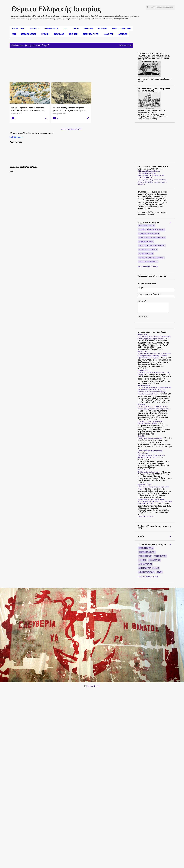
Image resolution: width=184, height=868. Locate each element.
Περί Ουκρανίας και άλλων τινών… (149, 472)
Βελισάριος (141, 404)
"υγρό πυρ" (159, 556)
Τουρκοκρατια (51, 29)
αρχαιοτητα (18, 29)
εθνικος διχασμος (121, 29)
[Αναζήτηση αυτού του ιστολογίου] (162, 7)
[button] (46, 118)
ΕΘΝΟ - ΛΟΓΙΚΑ (144, 470)
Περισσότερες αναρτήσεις (71, 129)
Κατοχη (45, 34)
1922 (13, 34)
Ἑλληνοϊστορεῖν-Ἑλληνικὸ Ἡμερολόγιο (151, 499)
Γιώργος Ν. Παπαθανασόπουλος (152, 238)
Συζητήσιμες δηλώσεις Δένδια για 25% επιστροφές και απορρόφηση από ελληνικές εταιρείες (154, 338)
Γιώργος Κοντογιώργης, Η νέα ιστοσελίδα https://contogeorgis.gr (151, 456)
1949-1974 (73, 34)
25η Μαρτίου (144, 564)
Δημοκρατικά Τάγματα (145, 485)
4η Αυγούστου (145, 572)
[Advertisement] (51, 66)
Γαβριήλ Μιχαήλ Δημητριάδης (152, 230)
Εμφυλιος (58, 34)
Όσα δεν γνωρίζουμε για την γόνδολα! (150, 438)
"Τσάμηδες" (144, 556)
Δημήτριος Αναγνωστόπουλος (152, 246)
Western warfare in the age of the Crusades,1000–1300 (151, 176)
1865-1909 (88, 29)
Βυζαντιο (34, 29)
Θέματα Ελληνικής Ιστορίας (56, 9)
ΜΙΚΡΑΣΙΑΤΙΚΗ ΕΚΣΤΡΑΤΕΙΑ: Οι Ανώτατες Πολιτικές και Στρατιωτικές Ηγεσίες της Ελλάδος (154, 408)
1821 (65, 29)
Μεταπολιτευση (90, 34)
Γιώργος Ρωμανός (146, 242)
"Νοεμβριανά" (145, 548)
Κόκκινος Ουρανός (144, 385)
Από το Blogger (92, 686)
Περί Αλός (141, 436)
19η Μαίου (153, 560)
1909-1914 (102, 29)
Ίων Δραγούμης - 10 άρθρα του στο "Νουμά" (153, 180)
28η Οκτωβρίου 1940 (147, 568)
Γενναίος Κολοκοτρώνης (146, 516)
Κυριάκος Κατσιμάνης (148, 262)
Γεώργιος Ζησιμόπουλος (149, 234)
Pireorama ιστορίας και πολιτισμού (150, 421)
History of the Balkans (147, 173)
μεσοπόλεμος (28, 34)
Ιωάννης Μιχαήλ (146, 254)
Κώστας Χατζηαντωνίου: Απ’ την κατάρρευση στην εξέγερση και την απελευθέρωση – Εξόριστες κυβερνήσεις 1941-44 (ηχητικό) (154, 356)
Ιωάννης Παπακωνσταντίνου (151, 258)
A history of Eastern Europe (149, 171)
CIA (158, 572)
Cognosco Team (144, 370)
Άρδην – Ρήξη (143, 351)
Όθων (75, 29)
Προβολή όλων (125, 45)
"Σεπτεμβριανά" (146, 552)
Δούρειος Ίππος (143, 334)
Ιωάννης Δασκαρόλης (148, 250)
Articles (122, 34)
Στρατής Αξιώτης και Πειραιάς (148, 423)
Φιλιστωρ (108, 34)
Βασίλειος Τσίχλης (147, 226)
